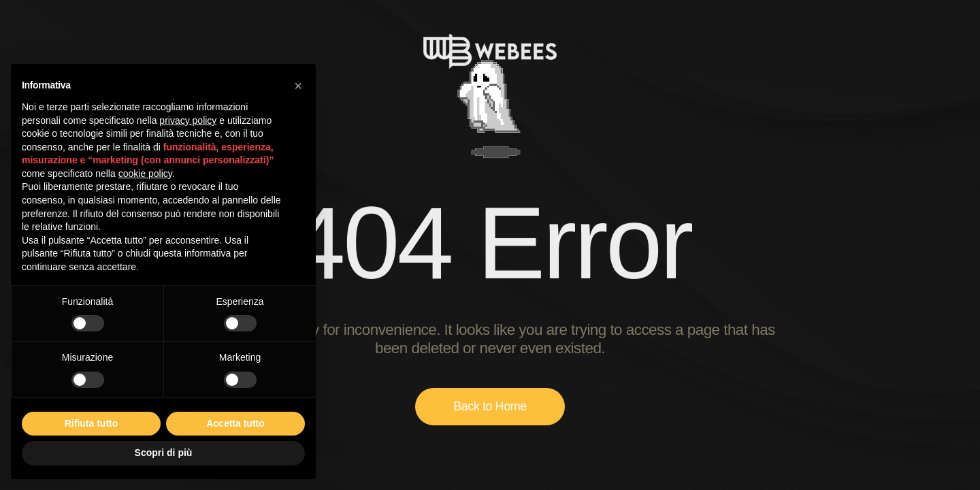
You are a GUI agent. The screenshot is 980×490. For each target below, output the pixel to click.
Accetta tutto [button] (235, 423)
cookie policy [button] (145, 174)
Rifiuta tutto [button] (92, 423)
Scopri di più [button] (164, 453)
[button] (298, 86)
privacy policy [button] (188, 120)
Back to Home (490, 406)
